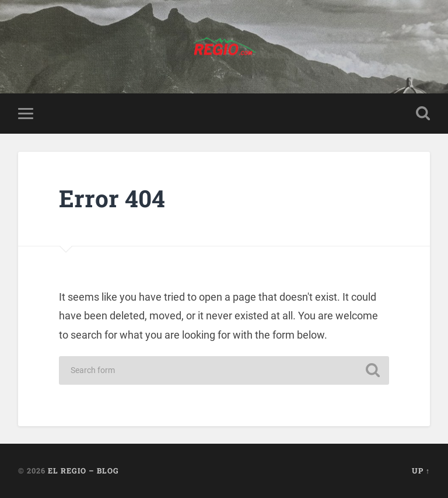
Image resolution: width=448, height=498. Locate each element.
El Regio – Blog (83, 471)
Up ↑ (421, 471)
